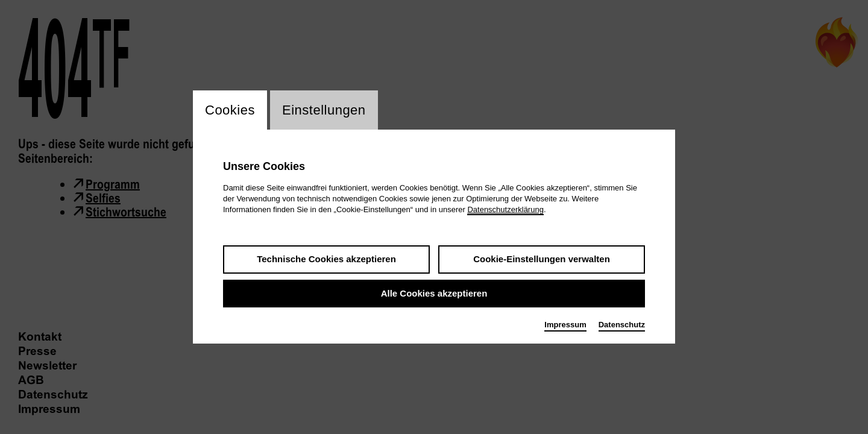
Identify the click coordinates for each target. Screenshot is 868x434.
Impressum (565, 325)
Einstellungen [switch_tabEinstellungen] (324, 110)
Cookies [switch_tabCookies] (230, 110)
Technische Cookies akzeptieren (326, 259)
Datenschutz (622, 325)
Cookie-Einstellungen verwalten (542, 259)
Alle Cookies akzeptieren (434, 293)
